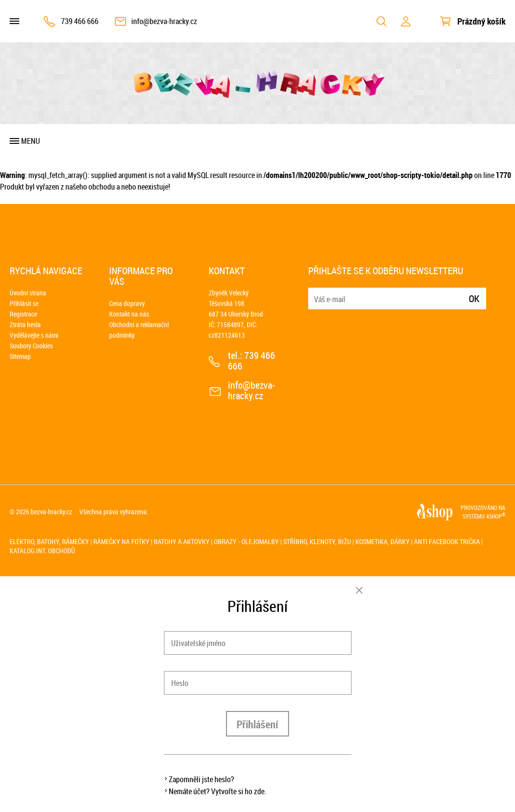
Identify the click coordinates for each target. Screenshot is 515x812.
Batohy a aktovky (182, 541)
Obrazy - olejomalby (246, 541)
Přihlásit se (24, 303)
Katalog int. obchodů (42, 551)
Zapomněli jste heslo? (201, 779)
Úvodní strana (28, 293)
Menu (31, 141)
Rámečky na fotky (121, 541)
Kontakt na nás (129, 314)
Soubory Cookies (31, 346)
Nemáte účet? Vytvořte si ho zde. (218, 791)
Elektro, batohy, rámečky (49, 541)
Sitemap (20, 356)
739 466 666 (80, 21)
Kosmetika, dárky (383, 541)
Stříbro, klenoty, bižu (317, 541)
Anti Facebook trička (447, 541)
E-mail (316, 293)
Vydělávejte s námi (34, 335)
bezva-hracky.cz (51, 512)
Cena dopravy (127, 303)
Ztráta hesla (25, 324)
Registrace (23, 314)
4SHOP (496, 516)
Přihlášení (257, 724)
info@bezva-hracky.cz (164, 21)
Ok (474, 298)
